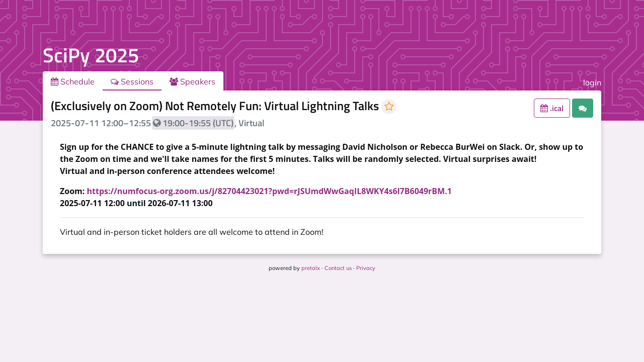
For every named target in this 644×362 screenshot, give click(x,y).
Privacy (366, 268)
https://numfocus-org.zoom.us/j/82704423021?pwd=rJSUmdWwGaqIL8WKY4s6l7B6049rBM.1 (269, 191)
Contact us (338, 268)
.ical (552, 108)
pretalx (311, 268)
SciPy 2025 (91, 55)
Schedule (73, 81)
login (592, 82)
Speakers (192, 81)
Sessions (132, 81)
